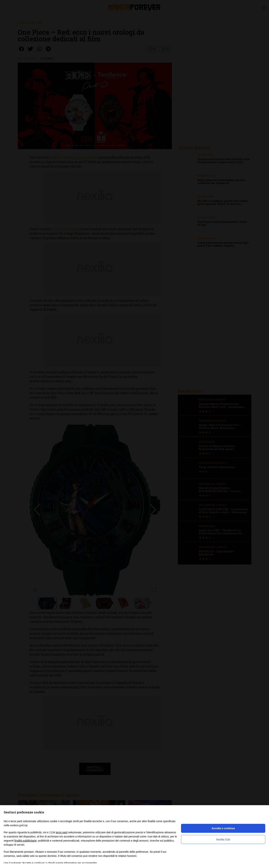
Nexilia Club (223, 839)
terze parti (62, 832)
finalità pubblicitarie (25, 841)
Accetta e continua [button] (223, 828)
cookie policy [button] (19, 825)
